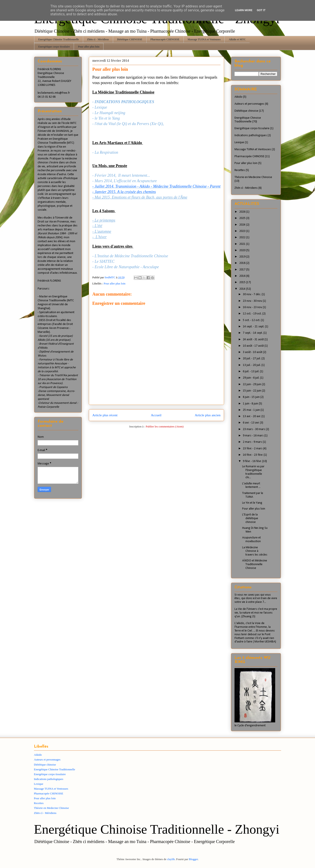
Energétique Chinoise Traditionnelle (59, 39)
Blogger (193, 859)
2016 (243, 276)
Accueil (156, 415)
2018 (243, 263)
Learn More (244, 10)
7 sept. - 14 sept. (253, 333)
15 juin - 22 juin (252, 391)
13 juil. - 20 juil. (252, 365)
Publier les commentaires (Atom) (165, 426)
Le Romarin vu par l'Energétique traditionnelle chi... (253, 472)
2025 (243, 218)
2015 (243, 282)
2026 (243, 212)
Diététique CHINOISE (130, 39)
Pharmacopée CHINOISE (165, 39)
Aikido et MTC (237, 39)
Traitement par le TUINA (253, 495)
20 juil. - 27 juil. (252, 359)
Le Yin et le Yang (252, 503)
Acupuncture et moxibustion (251, 540)
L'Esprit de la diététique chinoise (250, 518)
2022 (243, 237)
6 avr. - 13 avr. (251, 423)
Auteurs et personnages (249, 104)
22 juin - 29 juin (252, 384)
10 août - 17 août (254, 346)
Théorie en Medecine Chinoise (253, 177)
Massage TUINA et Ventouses (204, 39)
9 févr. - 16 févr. (252, 461)
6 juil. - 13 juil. (251, 371)
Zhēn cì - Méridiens (98, 39)
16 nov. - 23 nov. (253, 307)
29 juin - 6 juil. (251, 378)
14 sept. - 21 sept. (254, 327)
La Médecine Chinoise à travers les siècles (255, 551)
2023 (243, 231)
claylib (171, 859)
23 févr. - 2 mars (253, 449)
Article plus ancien (208, 415)
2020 (243, 250)
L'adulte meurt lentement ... (251, 485)
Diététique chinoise (246, 111)
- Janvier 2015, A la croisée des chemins (124, 192)
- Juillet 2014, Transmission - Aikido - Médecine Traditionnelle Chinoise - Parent (156, 186)
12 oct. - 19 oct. (253, 314)
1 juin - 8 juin (251, 404)
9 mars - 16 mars (254, 436)
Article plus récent (105, 415)
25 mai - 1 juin (252, 410)
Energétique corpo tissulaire (54, 47)
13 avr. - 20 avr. (252, 416)
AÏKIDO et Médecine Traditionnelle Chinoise (255, 564)
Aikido (238, 97)
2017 (243, 270)
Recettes (240, 170)
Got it (261, 10)
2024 (243, 225)
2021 (243, 244)
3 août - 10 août (253, 352)
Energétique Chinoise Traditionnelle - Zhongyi (157, 829)
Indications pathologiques (251, 135)
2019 (243, 257)
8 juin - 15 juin (252, 397)
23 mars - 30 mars (254, 429)
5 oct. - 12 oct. (252, 320)
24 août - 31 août (254, 340)
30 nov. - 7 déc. (252, 294)
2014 (243, 289)
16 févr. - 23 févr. (253, 455)
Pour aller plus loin (89, 47)
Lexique (239, 142)
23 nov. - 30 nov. (253, 301)
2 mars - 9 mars (253, 442)
